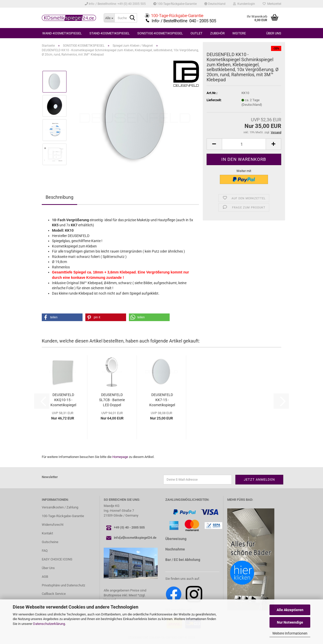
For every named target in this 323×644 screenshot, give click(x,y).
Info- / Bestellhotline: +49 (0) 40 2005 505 (115, 4)
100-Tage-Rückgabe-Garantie (175, 4)
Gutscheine (50, 542)
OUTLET (197, 33)
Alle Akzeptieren (290, 610)
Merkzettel (272, 4)
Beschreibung (59, 197)
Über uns (274, 33)
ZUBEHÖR (217, 33)
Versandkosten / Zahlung (60, 507)
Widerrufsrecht (53, 525)
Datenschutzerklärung (49, 624)
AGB (45, 577)
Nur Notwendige (290, 622)
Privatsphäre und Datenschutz (63, 585)
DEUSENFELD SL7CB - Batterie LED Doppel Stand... (112, 400)
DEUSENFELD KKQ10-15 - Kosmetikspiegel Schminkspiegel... (63, 400)
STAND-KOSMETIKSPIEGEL (110, 33)
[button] (215, 4)
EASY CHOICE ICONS (57, 559)
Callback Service (54, 594)
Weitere (239, 33)
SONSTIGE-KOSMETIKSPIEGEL (160, 33)
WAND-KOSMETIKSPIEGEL (62, 33)
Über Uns (48, 568)
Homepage (120, 457)
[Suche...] (109, 18)
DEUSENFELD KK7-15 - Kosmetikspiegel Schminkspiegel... (162, 400)
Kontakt (47, 533)
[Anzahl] (244, 144)
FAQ (45, 551)
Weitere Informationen (290, 633)
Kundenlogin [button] (244, 4)
